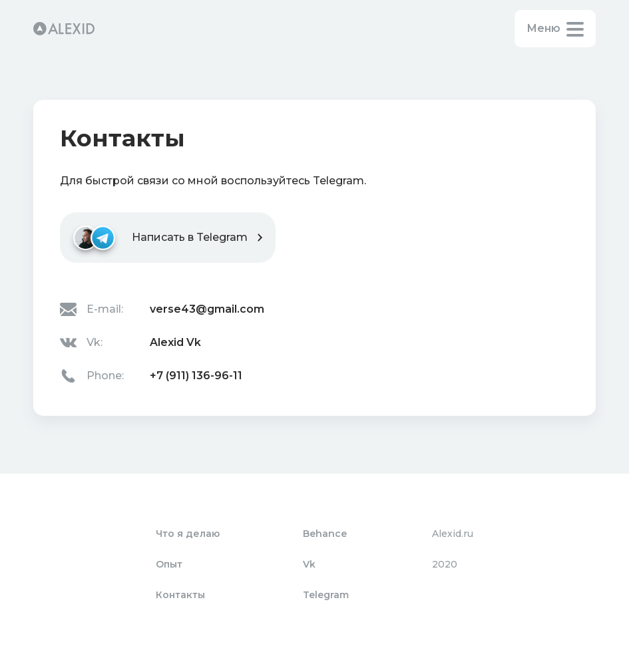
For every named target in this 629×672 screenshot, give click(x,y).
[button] (555, 29)
